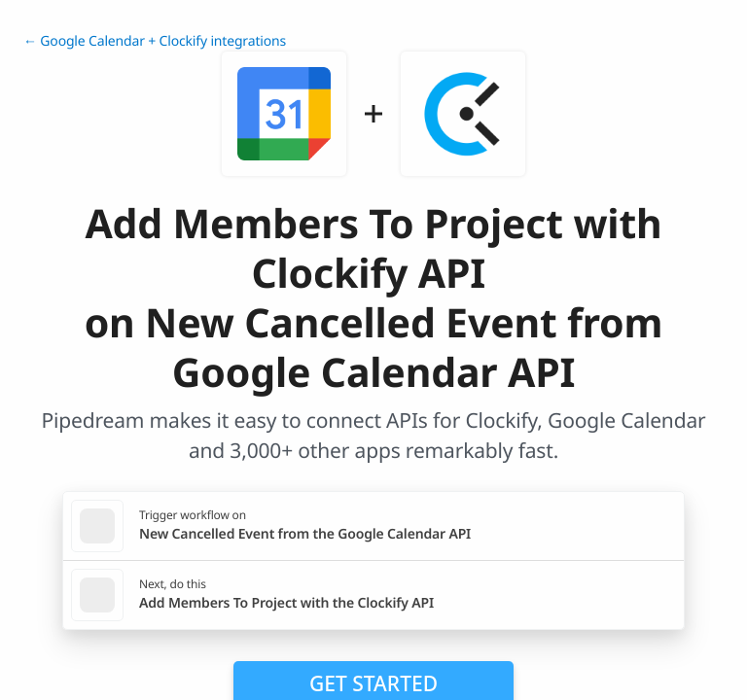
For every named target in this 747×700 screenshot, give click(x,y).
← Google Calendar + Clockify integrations (155, 41)
